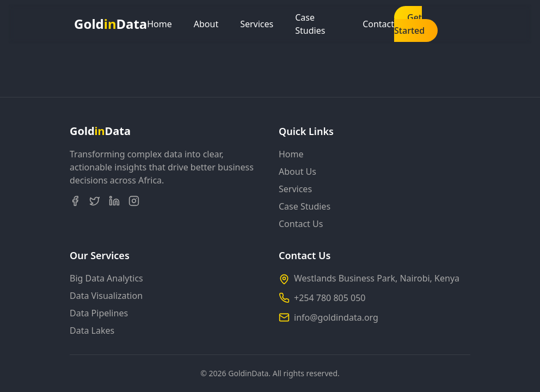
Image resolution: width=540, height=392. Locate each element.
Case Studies (310, 24)
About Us (297, 171)
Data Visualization (106, 296)
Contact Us (301, 224)
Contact (378, 24)
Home (159, 24)
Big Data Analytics (106, 278)
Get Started (409, 24)
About (206, 24)
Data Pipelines (99, 313)
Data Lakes (92, 330)
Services (257, 24)
